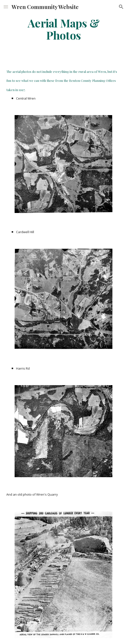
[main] (63, 29)
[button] (6, 7)
